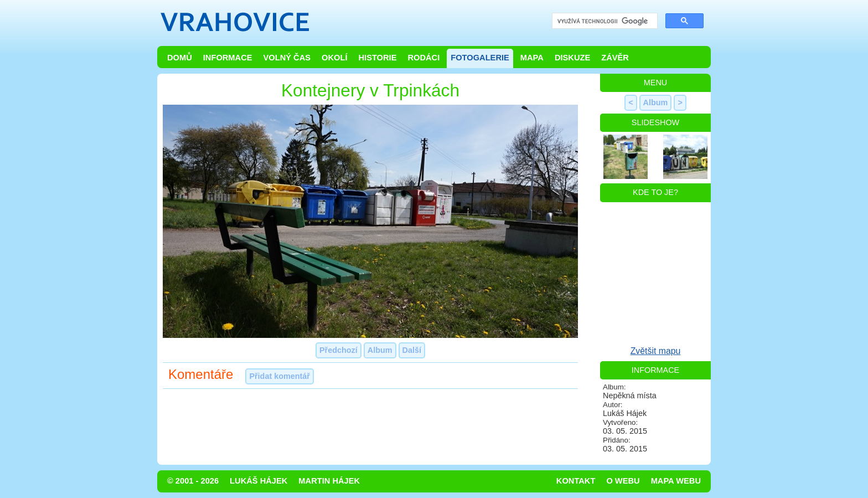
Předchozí (339, 350)
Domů (180, 58)
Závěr (615, 58)
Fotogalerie (480, 58)
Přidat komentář (280, 376)
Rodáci (423, 58)
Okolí (334, 58)
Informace (228, 58)
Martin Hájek (329, 481)
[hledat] (604, 21)
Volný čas (287, 58)
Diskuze (572, 58)
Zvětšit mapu (656, 351)
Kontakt (576, 481)
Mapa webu (676, 481)
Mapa (532, 58)
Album (380, 350)
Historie (377, 58)
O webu (623, 481)
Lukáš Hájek (259, 481)
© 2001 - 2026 (193, 481)
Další (412, 350)
